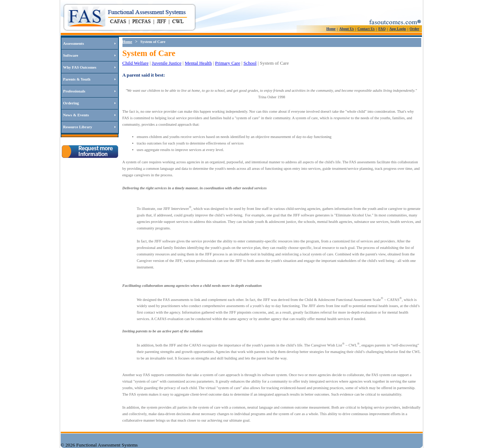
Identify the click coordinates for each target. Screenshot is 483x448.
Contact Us (366, 29)
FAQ (382, 29)
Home (331, 29)
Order (415, 29)
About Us (346, 29)
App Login (398, 29)
